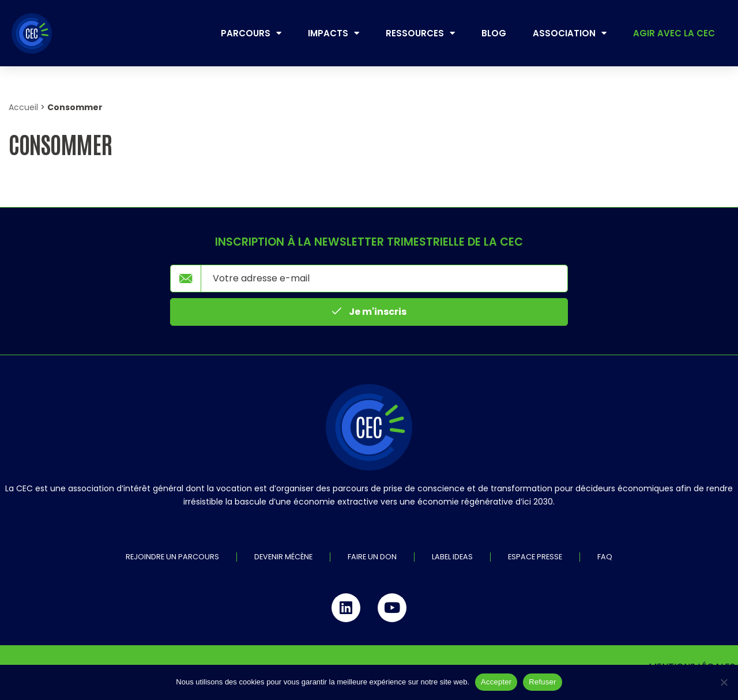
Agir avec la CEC (674, 33)
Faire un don (372, 557)
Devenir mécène (283, 557)
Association (570, 33)
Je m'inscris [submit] (369, 312)
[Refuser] (724, 682)
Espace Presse (535, 557)
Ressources (420, 33)
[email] (384, 279)
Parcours (251, 33)
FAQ (605, 557)
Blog (494, 33)
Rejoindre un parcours (172, 557)
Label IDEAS (452, 557)
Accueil (23, 107)
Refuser (542, 682)
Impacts (334, 33)
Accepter (496, 682)
